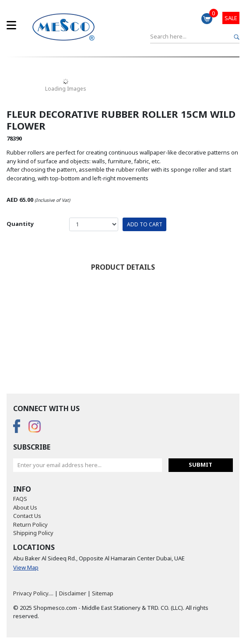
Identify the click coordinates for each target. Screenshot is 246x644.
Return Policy (30, 524)
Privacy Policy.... (33, 593)
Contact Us (27, 516)
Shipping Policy (33, 533)
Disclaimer (73, 593)
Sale (231, 18)
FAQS (20, 499)
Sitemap (103, 593)
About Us (25, 507)
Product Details (123, 267)
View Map (26, 567)
